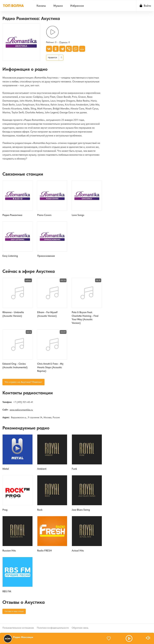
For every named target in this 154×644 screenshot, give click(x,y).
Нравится (52, 58)
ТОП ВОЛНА (13, 6)
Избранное (77, 6)
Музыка (58, 6)
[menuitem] (41, 6)
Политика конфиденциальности (53, 627)
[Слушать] (52, 32)
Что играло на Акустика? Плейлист (23, 383)
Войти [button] (147, 6)
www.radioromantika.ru (21, 411)
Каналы (41, 6)
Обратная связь (80, 627)
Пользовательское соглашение (18, 627)
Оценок (63, 43)
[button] (129, 638)
